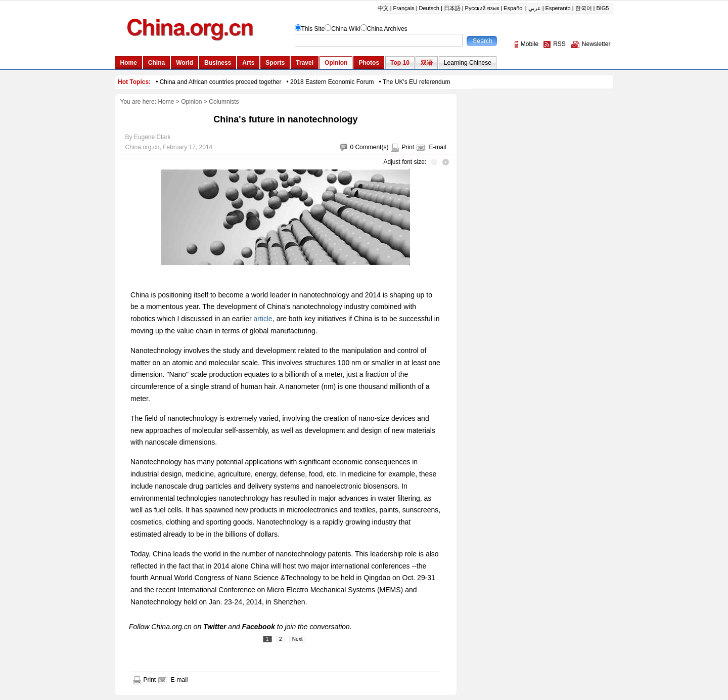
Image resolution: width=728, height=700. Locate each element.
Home (166, 102)
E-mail (437, 147)
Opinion (191, 102)
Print (408, 147)
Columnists (224, 102)
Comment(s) (372, 147)
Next (298, 639)
